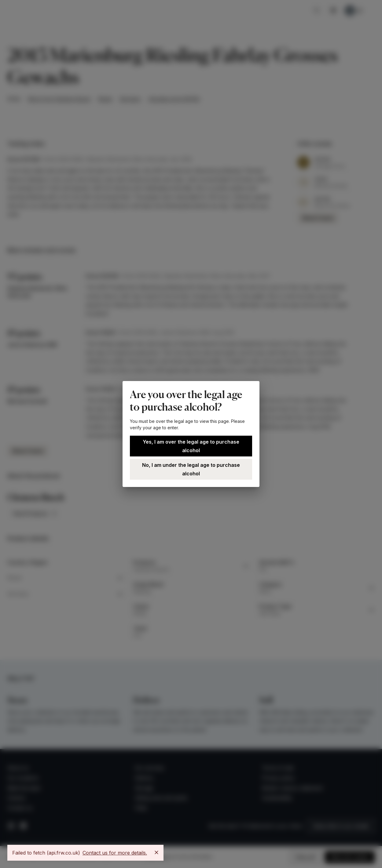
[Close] (156, 852)
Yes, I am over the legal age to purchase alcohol (191, 446)
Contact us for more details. (115, 853)
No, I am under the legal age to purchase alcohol (191, 469)
